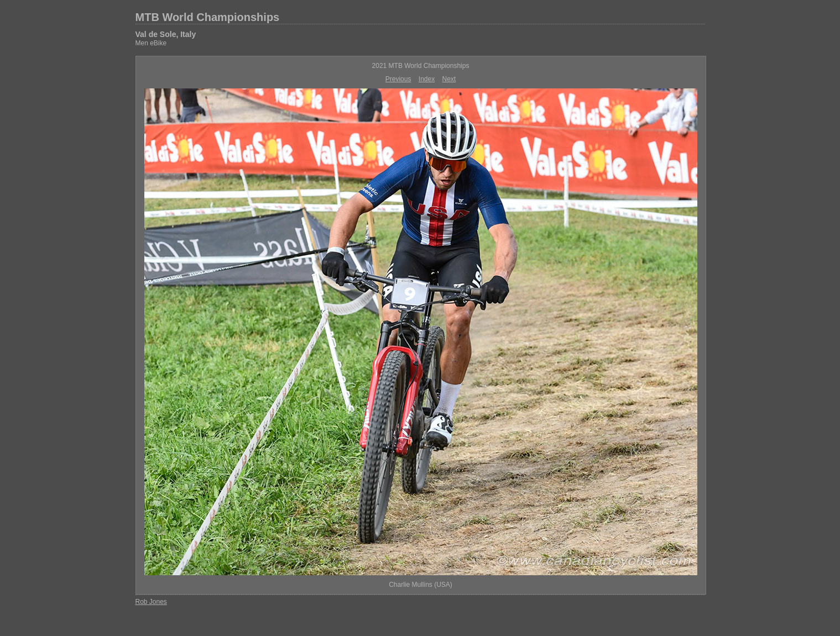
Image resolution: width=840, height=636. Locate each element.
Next (449, 79)
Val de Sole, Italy (166, 34)
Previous (398, 79)
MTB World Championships (208, 17)
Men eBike (151, 43)
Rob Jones (151, 602)
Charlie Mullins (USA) (421, 585)
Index (427, 79)
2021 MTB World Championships (421, 66)
